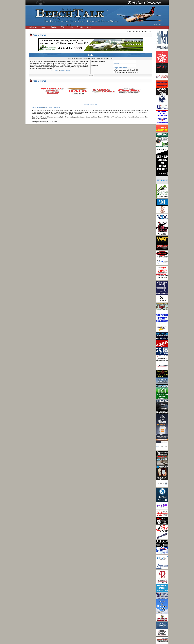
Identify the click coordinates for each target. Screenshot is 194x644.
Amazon (44, 27)
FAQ (63, 27)
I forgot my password (120, 68)
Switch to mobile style (90, 105)
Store (89, 27)
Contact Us (56, 107)
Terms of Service (38, 107)
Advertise (33, 27)
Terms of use (54, 70)
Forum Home (39, 35)
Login (71, 27)
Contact (54, 27)
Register (80, 27)
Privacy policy (65, 70)
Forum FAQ (48, 107)
